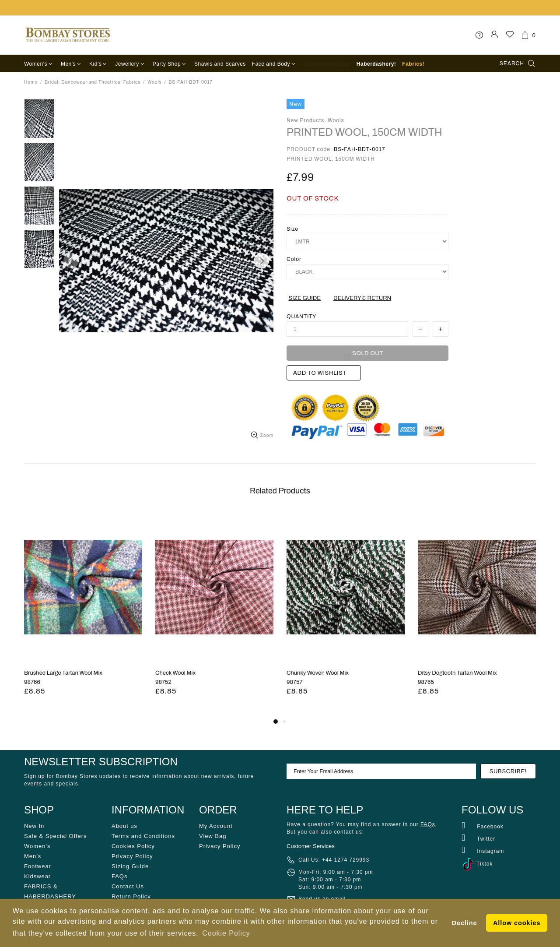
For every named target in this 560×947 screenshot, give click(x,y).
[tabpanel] (83, 614)
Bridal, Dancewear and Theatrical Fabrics (93, 82)
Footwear (38, 866)
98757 (295, 682)
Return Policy (131, 896)
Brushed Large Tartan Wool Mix (63, 673)
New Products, (306, 120)
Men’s (33, 856)
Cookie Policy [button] (226, 933)
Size (292, 229)
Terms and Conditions (143, 836)
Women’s (37, 846)
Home (31, 82)
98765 (426, 682)
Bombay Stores (68, 35)
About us (124, 826)
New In (34, 826)
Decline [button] (465, 923)
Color (294, 259)
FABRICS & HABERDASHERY (50, 891)
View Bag (213, 836)
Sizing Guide (130, 866)
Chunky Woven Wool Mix (318, 673)
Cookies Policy (133, 846)
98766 (32, 682)
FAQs (119, 876)
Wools (154, 82)
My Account (216, 826)
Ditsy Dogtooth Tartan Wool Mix (457, 673)
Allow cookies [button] (517, 923)
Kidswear (37, 876)
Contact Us (128, 886)
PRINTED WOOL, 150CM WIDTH (364, 132)
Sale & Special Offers (55, 836)
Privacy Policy (132, 856)
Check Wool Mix (175, 673)
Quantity (301, 317)
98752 (163, 682)
